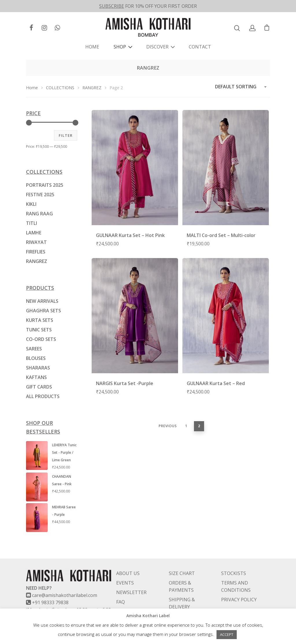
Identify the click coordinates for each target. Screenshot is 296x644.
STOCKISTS (234, 559)
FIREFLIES (36, 252)
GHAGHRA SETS (44, 311)
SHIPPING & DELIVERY (182, 589)
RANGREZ (92, 87)
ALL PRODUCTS (43, 396)
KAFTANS (36, 377)
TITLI (32, 223)
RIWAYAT (36, 242)
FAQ (121, 588)
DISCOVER (160, 47)
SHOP (122, 47)
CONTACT (200, 47)
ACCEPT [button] (227, 634)
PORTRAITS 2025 (45, 185)
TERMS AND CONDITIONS (236, 572)
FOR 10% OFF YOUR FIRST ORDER (148, 6)
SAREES (34, 349)
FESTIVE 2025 (40, 195)
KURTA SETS (40, 320)
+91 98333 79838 (50, 588)
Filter (66, 135)
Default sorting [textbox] (236, 87)
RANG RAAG (39, 214)
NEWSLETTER (131, 578)
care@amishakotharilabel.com (65, 581)
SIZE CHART (182, 559)
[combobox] (241, 87)
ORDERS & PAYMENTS (181, 572)
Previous (168, 426)
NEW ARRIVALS (42, 301)
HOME (92, 47)
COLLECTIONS (60, 87)
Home (32, 87)
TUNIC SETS (39, 330)
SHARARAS (38, 368)
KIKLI (31, 204)
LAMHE (34, 233)
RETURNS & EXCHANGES (182, 606)
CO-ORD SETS (41, 339)
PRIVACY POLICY (239, 585)
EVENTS (125, 569)
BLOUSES (36, 358)
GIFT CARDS (39, 387)
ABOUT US (128, 559)
